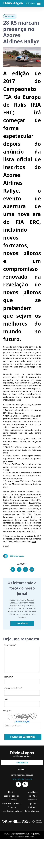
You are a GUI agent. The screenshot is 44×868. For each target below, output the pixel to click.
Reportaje (32, 796)
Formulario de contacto (22, 779)
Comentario (10, 645)
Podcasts (32, 807)
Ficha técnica (12, 800)
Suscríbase (22, 623)
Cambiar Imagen (22, 721)
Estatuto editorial (12, 796)
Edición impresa (32, 811)
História (12, 792)
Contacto (12, 807)
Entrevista (32, 800)
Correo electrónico (13, 688)
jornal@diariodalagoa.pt (22, 775)
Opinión (32, 803)
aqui (34, 542)
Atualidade (10, 16)
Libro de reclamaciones (12, 811)
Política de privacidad (12, 803)
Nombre (9, 677)
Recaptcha (8, 711)
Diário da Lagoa (17, 556)
